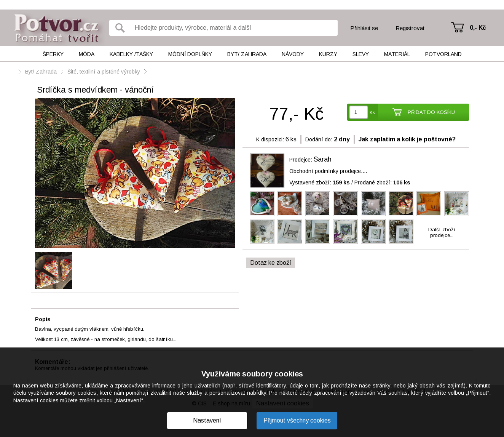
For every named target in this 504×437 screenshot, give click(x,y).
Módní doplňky (190, 54)
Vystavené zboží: (320, 182)
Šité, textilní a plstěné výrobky (104, 72)
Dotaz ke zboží (271, 263)
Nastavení (207, 420)
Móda (87, 54)
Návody (293, 54)
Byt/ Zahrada (247, 54)
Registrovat (410, 28)
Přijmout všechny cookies (297, 420)
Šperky (53, 54)
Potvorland (443, 54)
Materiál (397, 54)
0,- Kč (478, 28)
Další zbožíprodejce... (442, 232)
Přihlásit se (364, 28)
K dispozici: (270, 139)
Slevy (361, 54)
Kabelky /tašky (131, 54)
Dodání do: (319, 139)
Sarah (323, 159)
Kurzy (328, 54)
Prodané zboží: (382, 182)
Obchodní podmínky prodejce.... (328, 171)
